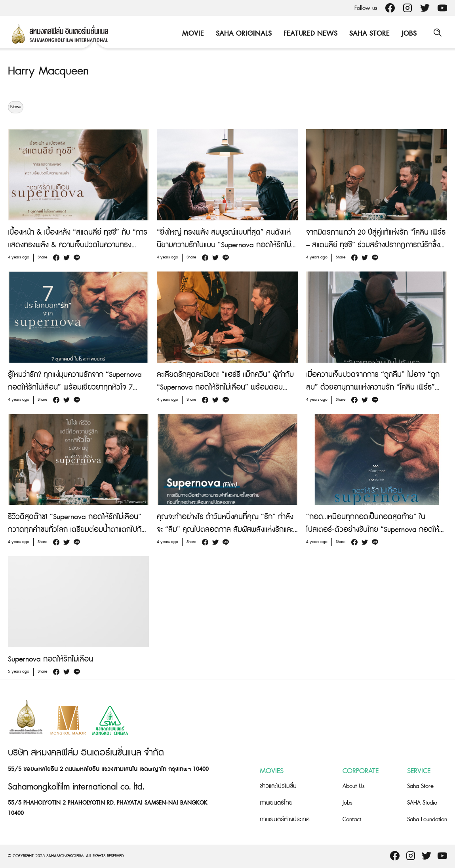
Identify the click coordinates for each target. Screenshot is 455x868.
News (16, 107)
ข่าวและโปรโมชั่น (278, 786)
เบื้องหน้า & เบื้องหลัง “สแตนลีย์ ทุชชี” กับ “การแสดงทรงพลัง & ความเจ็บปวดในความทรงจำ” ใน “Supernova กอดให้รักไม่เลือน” (78, 245)
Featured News (309, 33)
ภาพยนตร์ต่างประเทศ (285, 819)
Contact (352, 819)
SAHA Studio (422, 803)
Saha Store (368, 33)
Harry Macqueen (50, 71)
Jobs (408, 33)
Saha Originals (243, 33)
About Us (354, 786)
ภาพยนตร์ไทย (276, 803)
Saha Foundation (427, 819)
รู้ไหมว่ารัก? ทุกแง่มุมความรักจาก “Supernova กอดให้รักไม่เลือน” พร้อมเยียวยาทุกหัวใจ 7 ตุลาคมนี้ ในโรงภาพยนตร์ (75, 387)
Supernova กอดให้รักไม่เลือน (50, 659)
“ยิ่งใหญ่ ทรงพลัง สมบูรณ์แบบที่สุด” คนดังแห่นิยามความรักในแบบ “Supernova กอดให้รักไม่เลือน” (224, 245)
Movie (192, 33)
